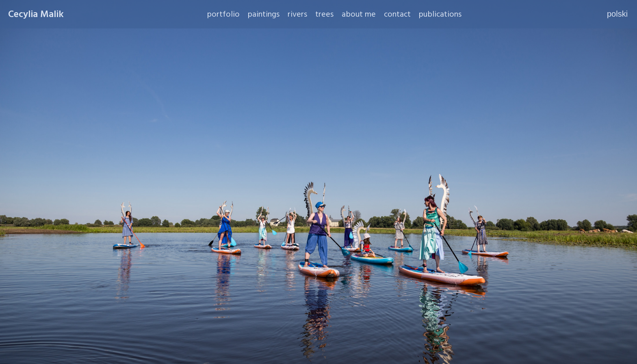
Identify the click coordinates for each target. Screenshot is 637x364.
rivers (297, 14)
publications (440, 14)
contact (397, 14)
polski (617, 14)
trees (324, 14)
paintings (264, 14)
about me (359, 14)
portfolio (223, 14)
